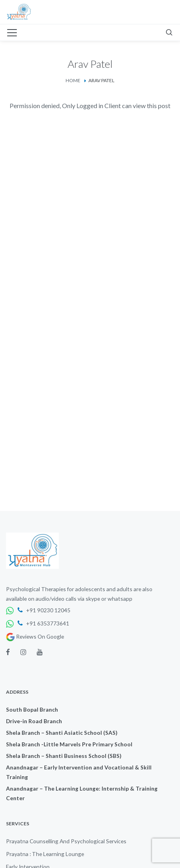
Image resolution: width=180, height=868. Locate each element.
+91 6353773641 (43, 623)
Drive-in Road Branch (34, 721)
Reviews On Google (35, 636)
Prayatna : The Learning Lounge (45, 854)
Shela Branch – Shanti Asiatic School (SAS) (62, 733)
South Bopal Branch (32, 709)
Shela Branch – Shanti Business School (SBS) (64, 756)
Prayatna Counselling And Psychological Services (66, 841)
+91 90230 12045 (44, 610)
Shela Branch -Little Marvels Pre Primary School (69, 744)
